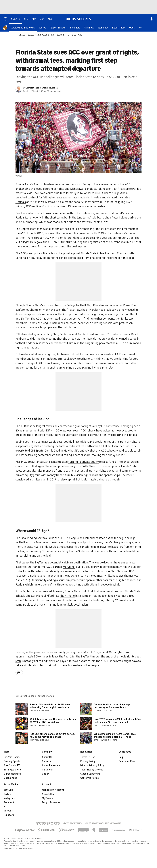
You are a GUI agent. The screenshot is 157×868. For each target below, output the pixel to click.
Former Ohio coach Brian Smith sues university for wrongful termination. (50, 706)
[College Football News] (23, 28)
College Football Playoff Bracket (41, 35)
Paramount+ (49, 770)
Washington (116, 652)
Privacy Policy (88, 761)
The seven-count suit (46, 193)
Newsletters (49, 794)
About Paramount (52, 765)
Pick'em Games (12, 757)
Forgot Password (51, 802)
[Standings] (103, 28)
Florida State (23, 184)
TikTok (7, 794)
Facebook (9, 802)
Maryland (69, 567)
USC (132, 571)
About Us (47, 757)
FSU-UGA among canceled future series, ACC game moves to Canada (52, 735)
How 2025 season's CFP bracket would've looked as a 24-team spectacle (117, 721)
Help (121, 757)
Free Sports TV (12, 765)
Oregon (98, 652)
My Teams (47, 798)
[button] (140, 28)
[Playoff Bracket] (58, 28)
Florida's (21, 202)
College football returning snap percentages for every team (112, 706)
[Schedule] (75, 28)
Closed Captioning (90, 774)
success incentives (78, 323)
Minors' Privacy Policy (92, 765)
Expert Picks (77, 35)
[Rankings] (89, 28)
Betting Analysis (13, 770)
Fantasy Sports (12, 761)
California (66, 334)
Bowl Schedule (63, 35)
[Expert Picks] (119, 28)
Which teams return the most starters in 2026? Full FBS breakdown (53, 721)
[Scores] (42, 28)
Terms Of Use (88, 757)
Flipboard (9, 815)
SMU (18, 661)
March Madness (12, 774)
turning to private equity (83, 462)
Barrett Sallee (33, 88)
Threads (8, 811)
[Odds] (132, 28)
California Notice (90, 778)
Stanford (83, 334)
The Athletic (67, 596)
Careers (46, 761)
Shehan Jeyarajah (50, 88)
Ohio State (117, 571)
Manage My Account (53, 790)
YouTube (8, 790)
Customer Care (127, 761)
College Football (76, 305)
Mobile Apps (10, 778)
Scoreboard (20, 35)
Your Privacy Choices (92, 770)
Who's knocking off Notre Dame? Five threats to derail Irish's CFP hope (115, 735)
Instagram (9, 798)
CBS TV (46, 774)
